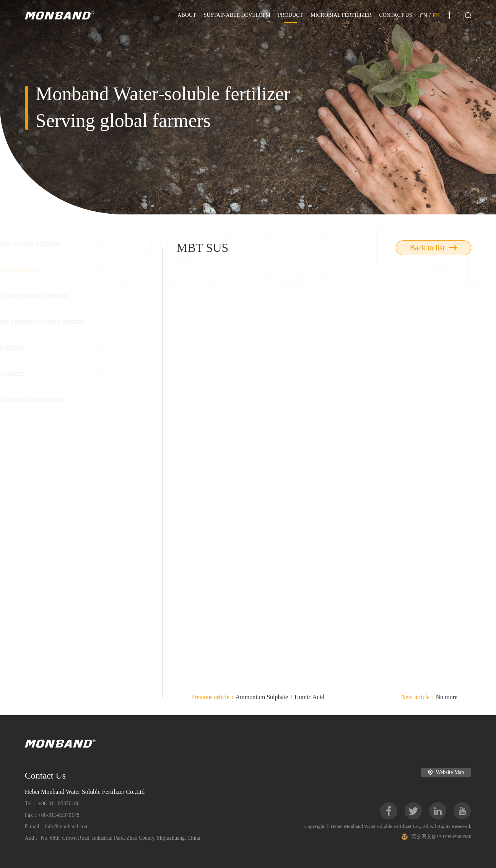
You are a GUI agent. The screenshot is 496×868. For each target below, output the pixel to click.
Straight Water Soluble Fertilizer (85, 295)
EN (436, 15)
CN (424, 15)
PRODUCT (290, 15)
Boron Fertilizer (85, 373)
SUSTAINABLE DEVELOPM (237, 15)
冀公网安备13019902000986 (436, 836)
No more (429, 697)
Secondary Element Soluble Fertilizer (85, 321)
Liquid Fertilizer (85, 347)
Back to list (434, 248)
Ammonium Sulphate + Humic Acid (258, 697)
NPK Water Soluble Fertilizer (85, 243)
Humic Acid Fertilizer (85, 269)
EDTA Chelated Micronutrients (85, 399)
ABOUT (187, 15)
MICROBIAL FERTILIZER (341, 15)
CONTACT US (395, 15)
